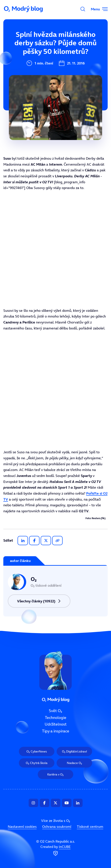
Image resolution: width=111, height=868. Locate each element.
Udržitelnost (31, 71)
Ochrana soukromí (57, 827)
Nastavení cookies (22, 827)
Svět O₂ (27, 41)
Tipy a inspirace (35, 86)
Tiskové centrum (90, 827)
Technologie (31, 56)
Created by (55, 851)
